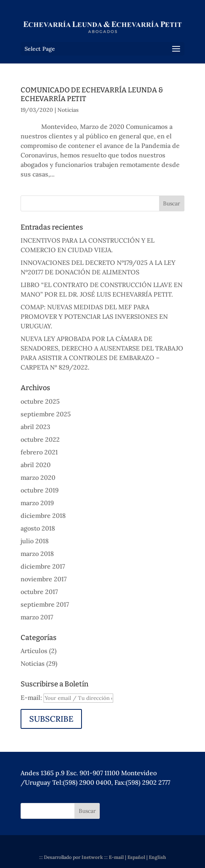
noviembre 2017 (44, 579)
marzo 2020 (38, 477)
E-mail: (32, 697)
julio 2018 (35, 541)
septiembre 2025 (46, 414)
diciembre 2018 (43, 515)
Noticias (68, 110)
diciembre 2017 (43, 566)
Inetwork (92, 857)
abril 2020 (36, 465)
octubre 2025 (40, 401)
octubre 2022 (40, 439)
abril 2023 (35, 427)
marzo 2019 (37, 503)
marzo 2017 (37, 617)
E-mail (116, 857)
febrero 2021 (39, 452)
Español (136, 857)
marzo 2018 (37, 554)
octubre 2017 (39, 592)
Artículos (34, 651)
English (157, 857)
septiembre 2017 (45, 604)
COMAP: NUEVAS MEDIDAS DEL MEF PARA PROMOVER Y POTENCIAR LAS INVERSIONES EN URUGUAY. (94, 316)
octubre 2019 (40, 490)
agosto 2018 (38, 528)
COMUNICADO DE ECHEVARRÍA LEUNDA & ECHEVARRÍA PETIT (92, 94)
